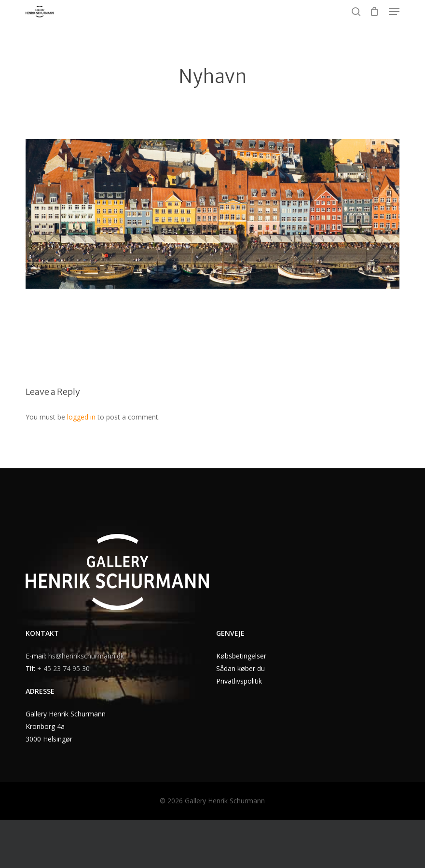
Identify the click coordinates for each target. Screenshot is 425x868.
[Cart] (375, 12)
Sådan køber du (240, 668)
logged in (81, 417)
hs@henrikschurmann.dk (86, 656)
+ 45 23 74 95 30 (63, 668)
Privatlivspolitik (239, 681)
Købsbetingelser (241, 656)
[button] (394, 12)
